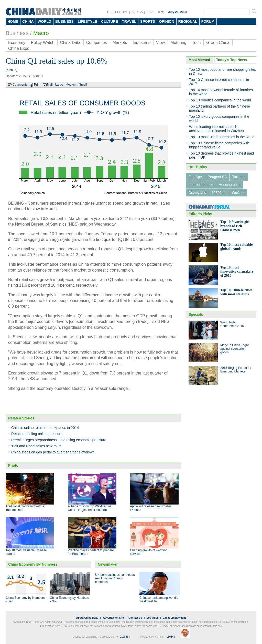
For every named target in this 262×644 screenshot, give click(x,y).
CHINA (28, 21)
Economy (17, 43)
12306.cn (219, 193)
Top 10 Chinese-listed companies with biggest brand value (219, 145)
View (160, 43)
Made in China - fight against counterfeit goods (234, 349)
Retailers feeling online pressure (37, 434)
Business (17, 33)
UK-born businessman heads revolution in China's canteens (115, 578)
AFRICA (137, 12)
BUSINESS (64, 21)
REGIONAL (188, 21)
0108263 (125, 637)
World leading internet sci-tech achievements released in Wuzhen (216, 129)
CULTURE (110, 21)
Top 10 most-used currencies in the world (222, 137)
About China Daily (87, 618)
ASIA (150, 12)
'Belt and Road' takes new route (36, 446)
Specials (196, 314)
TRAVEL (129, 21)
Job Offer (152, 618)
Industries (141, 43)
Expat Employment (174, 618)
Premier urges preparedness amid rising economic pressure (59, 440)
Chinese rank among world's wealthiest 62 (159, 600)
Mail (50, 85)
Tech (196, 43)
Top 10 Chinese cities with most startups (236, 292)
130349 (171, 637)
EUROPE (122, 12)
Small (83, 85)
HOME (13, 21)
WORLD (44, 21)
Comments (20, 85)
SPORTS (148, 21)
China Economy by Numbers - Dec (25, 600)
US (109, 12)
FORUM (208, 21)
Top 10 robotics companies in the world (220, 100)
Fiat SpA (195, 177)
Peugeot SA (217, 177)
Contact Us (135, 618)
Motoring (178, 43)
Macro (41, 33)
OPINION (167, 21)
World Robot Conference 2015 (232, 324)
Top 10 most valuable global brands (237, 247)
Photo (13, 465)
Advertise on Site (113, 618)
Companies (97, 43)
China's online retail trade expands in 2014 (45, 428)
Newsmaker (108, 564)
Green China (218, 43)
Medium (71, 85)
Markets (120, 43)
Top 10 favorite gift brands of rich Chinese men (235, 226)
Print (37, 85)
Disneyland (197, 193)
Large (59, 85)
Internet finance (201, 185)
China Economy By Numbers (33, 564)
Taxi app (239, 177)
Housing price (230, 185)
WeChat (238, 193)
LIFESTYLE (87, 21)
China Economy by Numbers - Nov (69, 600)
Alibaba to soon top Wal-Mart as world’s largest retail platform (90, 508)
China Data (70, 43)
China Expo (19, 48)
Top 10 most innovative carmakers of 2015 (237, 271)
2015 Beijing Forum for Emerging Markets (236, 370)
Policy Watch (43, 43)
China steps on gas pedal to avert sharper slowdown (53, 452)
